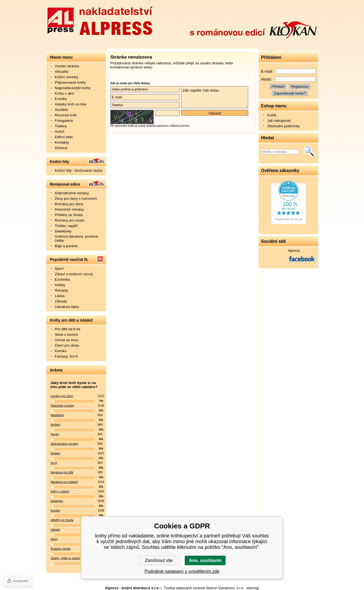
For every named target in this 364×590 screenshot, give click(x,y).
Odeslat (215, 113)
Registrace (300, 87)
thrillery (55, 425)
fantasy (55, 453)
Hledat (309, 152)
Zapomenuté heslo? (290, 93)
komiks (55, 510)
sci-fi (54, 463)
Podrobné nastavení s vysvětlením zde (182, 571)
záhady (55, 530)
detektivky (57, 415)
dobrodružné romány (65, 444)
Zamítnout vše (159, 560)
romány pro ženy (62, 396)
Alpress (294, 251)
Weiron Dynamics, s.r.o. (225, 588)
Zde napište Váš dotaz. (215, 97)
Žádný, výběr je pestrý (65, 558)
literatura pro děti (62, 472)
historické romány (62, 406)
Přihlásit (278, 87)
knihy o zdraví (60, 491)
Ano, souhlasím (205, 560)
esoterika (57, 501)
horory (55, 434)
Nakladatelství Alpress (100, 20)
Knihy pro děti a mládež (71, 320)
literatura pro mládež (64, 482)
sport (54, 539)
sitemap (253, 588)
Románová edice (65, 184)
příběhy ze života (62, 520)
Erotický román (61, 549)
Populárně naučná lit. (69, 259)
